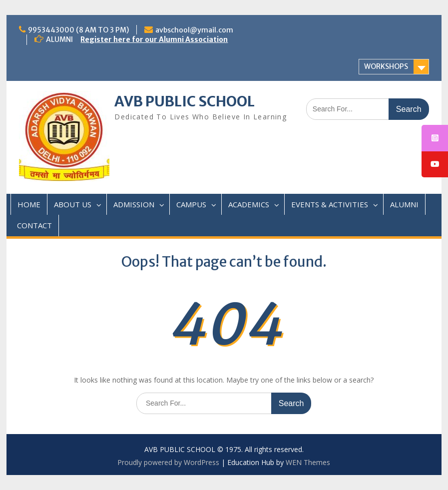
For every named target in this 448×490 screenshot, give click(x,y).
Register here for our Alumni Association (154, 39)
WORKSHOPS (386, 66)
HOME (29, 204)
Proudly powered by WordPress (168, 462)
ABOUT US (73, 204)
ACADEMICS (249, 204)
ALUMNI (404, 204)
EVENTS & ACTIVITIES (330, 204)
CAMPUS (191, 204)
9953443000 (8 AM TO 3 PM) (78, 30)
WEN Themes (308, 462)
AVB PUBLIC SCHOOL (185, 101)
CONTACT (34, 225)
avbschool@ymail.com (194, 30)
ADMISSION (134, 204)
